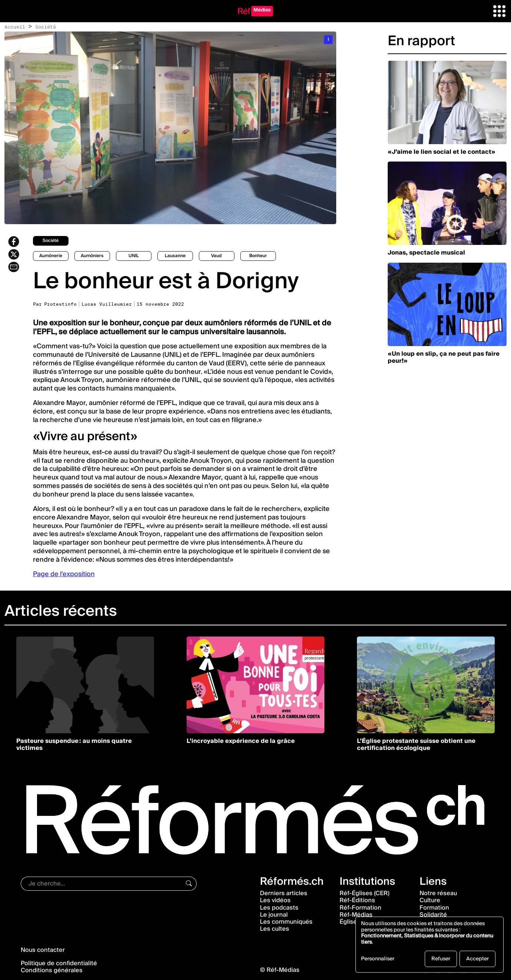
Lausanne (175, 256)
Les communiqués (286, 922)
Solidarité (433, 915)
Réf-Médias (356, 915)
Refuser (441, 959)
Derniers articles (284, 893)
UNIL (134, 256)
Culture (430, 900)
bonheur (258, 256)
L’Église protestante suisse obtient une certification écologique (416, 745)
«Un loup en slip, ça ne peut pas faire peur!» (444, 357)
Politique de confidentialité (59, 963)
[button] (499, 11)
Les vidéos (275, 900)
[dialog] (430, 945)
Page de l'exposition (64, 574)
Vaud (216, 256)
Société (46, 27)
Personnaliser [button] (378, 960)
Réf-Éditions (357, 900)
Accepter (477, 959)
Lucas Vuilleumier (107, 304)
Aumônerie (51, 256)
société (51, 241)
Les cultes (275, 929)
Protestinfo (60, 304)
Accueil (15, 27)
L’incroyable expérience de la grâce (241, 741)
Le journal (274, 915)
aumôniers (92, 256)
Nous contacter (43, 950)
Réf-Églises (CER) (365, 893)
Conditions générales (52, 970)
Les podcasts (279, 908)
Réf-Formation (360, 908)
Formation (434, 908)
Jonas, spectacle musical (426, 253)
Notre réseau (438, 893)
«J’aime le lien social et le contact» (442, 152)
